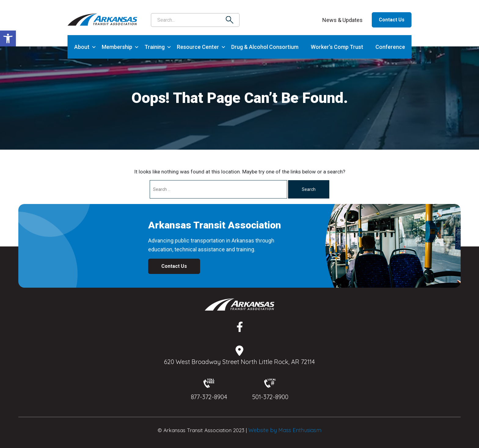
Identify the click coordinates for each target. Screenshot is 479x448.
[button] (8, 38)
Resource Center (198, 47)
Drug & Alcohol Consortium (265, 47)
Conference (390, 47)
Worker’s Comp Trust (337, 47)
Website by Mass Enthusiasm (285, 430)
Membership (117, 47)
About (82, 47)
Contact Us (392, 20)
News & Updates (342, 20)
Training (155, 47)
